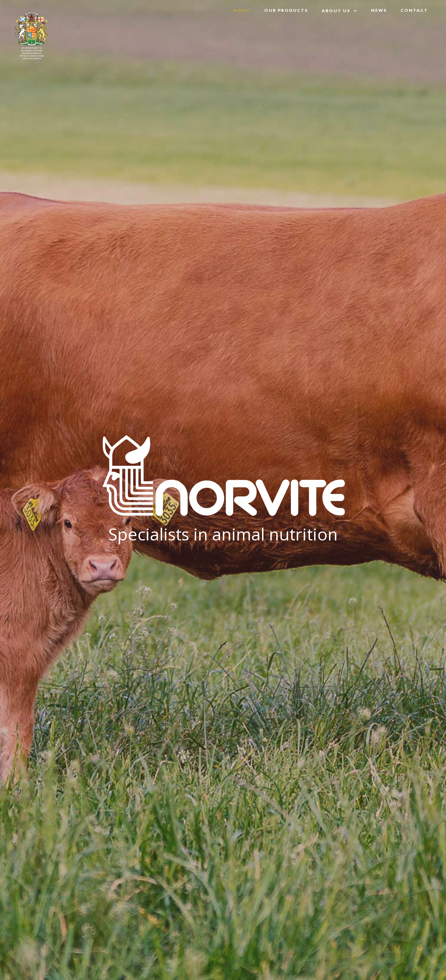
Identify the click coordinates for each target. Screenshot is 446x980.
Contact (414, 10)
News (379, 10)
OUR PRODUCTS (286, 10)
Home (242, 10)
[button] (339, 11)
